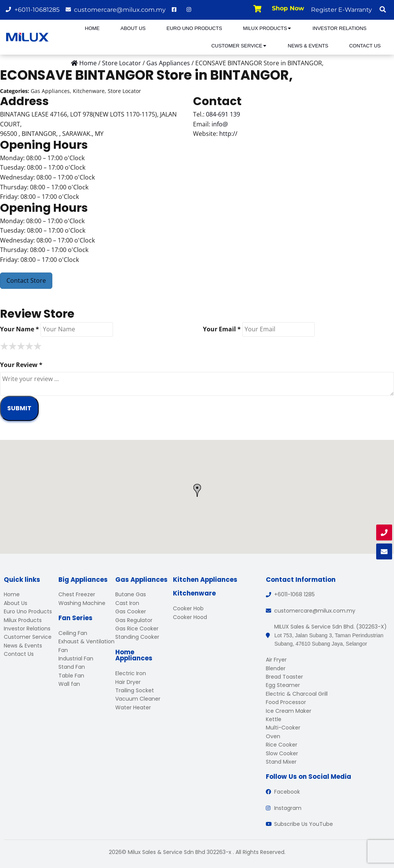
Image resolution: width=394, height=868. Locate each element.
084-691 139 (223, 114)
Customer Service (239, 46)
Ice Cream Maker (289, 711)
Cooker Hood (190, 617)
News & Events (308, 46)
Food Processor (286, 702)
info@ (220, 124)
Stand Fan (72, 667)
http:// (228, 134)
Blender (276, 668)
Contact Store (26, 280)
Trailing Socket (135, 690)
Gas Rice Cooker (137, 629)
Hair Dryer (128, 682)
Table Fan (71, 676)
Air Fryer (276, 660)
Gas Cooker (131, 611)
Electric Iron (131, 673)
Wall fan (69, 684)
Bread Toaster (284, 677)
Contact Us (365, 46)
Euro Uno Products (194, 28)
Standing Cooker (137, 637)
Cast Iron (127, 603)
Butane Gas (131, 594)
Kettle (274, 719)
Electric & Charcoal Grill (297, 694)
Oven (273, 736)
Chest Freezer (77, 594)
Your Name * (20, 329)
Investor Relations (340, 28)
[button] (383, 9)
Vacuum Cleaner (138, 699)
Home (92, 28)
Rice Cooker (282, 745)
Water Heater (133, 707)
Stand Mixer (281, 762)
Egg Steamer (283, 685)
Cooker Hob (188, 608)
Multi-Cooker (283, 728)
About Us (133, 28)
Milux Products (267, 28)
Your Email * (222, 329)
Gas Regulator (134, 620)
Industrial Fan (76, 658)
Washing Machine (82, 603)
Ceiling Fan (73, 633)
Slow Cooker (282, 753)
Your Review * (21, 365)
